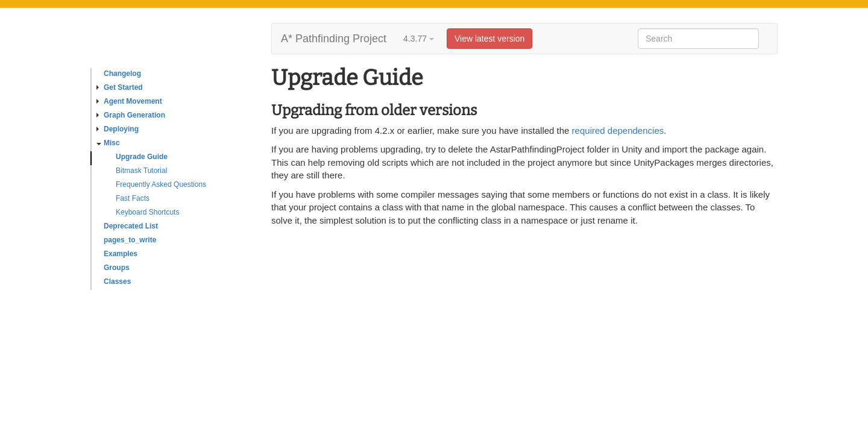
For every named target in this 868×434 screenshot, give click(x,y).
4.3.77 (419, 39)
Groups (117, 268)
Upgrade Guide (142, 157)
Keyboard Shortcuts (147, 212)
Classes (117, 281)
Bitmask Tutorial (141, 171)
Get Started (120, 87)
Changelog (122, 74)
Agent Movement (129, 101)
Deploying (118, 129)
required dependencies (618, 131)
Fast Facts (133, 198)
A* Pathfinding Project (334, 39)
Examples (121, 254)
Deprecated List (131, 226)
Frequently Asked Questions (161, 184)
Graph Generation (131, 115)
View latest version (489, 39)
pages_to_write (130, 240)
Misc (108, 143)
